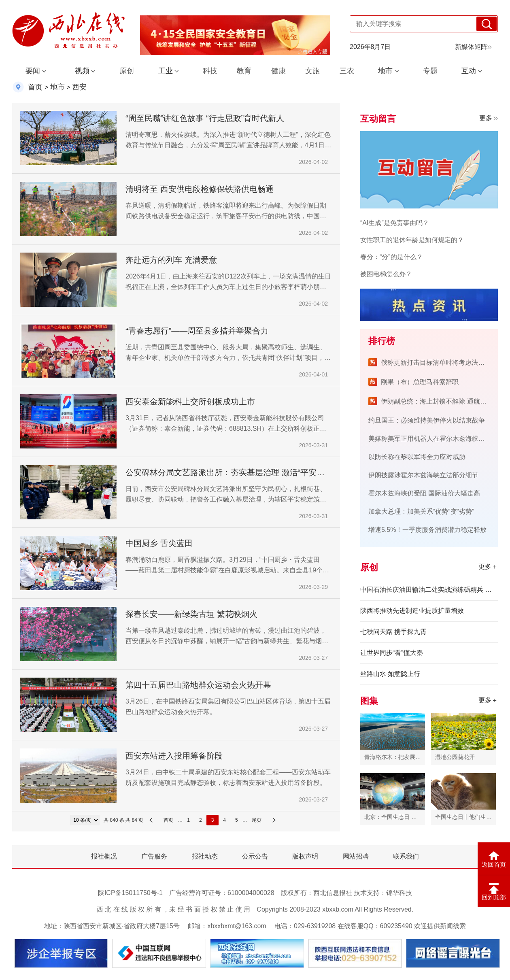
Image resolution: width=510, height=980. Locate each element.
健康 (278, 71)
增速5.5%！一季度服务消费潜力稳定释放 (427, 530)
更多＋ (488, 567)
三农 (347, 71)
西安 (79, 87)
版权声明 (305, 856)
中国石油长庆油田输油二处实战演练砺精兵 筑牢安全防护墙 (429, 590)
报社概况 (104, 856)
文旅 (312, 71)
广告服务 (154, 856)
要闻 (33, 71)
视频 (82, 71)
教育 (244, 71)
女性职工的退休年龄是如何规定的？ (412, 240)
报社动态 (205, 856)
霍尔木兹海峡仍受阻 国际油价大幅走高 (424, 493)
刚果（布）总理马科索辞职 (420, 382)
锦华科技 (399, 893)
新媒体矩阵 (473, 47)
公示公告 (255, 856)
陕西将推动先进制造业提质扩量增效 (412, 611)
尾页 (257, 820)
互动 (469, 71)
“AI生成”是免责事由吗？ (395, 223)
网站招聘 (356, 856)
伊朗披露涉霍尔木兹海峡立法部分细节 (423, 475)
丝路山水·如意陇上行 (390, 674)
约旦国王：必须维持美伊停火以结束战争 (427, 420)
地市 (385, 71)
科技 (210, 71)
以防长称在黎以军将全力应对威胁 (417, 457)
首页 (35, 87)
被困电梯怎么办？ (386, 274)
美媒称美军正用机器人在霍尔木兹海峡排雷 (430, 439)
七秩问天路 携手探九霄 (393, 632)
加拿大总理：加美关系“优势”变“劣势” (421, 511)
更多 (489, 118)
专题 (430, 71)
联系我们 (406, 856)
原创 (127, 71)
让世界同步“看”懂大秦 (392, 653)
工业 (166, 71)
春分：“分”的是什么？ (392, 257)
